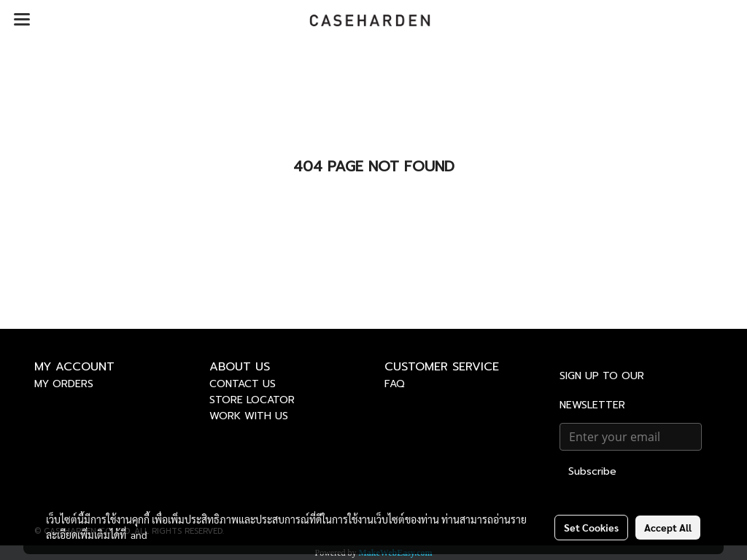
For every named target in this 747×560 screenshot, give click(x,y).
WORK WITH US (249, 416)
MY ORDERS (64, 384)
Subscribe (592, 471)
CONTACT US (243, 384)
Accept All (668, 527)
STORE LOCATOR (252, 400)
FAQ (395, 384)
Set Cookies (591, 527)
